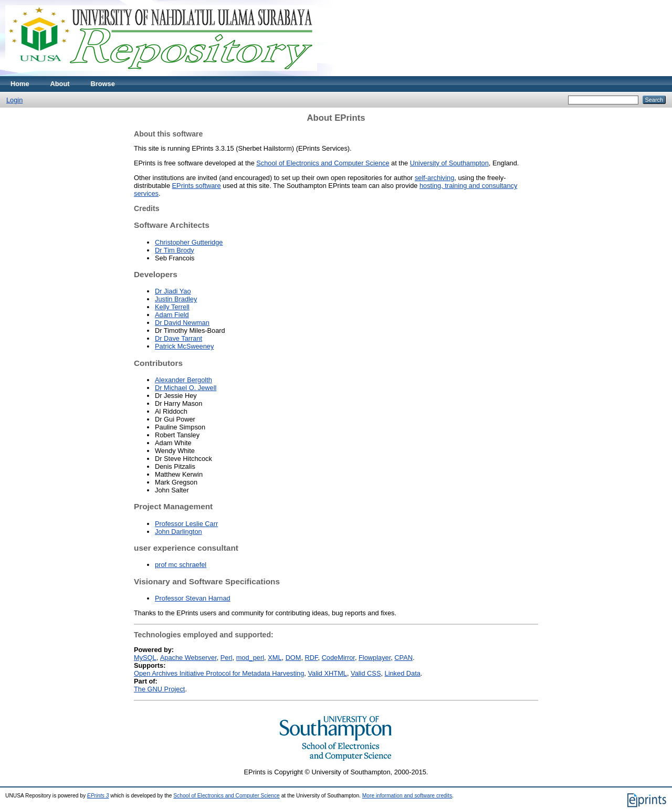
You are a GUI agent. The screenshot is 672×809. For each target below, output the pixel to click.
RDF (312, 658)
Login (14, 100)
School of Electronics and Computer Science (323, 163)
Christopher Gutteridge (189, 242)
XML (275, 658)
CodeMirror (338, 658)
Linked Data (403, 673)
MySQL (145, 658)
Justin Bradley (176, 299)
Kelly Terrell (172, 307)
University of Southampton (449, 163)
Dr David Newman (182, 323)
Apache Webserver (188, 658)
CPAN (403, 658)
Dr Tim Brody (175, 250)
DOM (293, 658)
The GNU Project (159, 689)
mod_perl (250, 658)
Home (20, 84)
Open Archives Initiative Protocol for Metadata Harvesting (219, 673)
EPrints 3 (98, 796)
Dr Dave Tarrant (178, 338)
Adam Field (172, 315)
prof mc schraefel (181, 565)
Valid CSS (366, 673)
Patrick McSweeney (184, 346)
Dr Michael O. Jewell (186, 388)
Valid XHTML (327, 673)
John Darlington (178, 532)
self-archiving (434, 178)
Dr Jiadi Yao (173, 291)
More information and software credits (407, 796)
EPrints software (197, 186)
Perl (227, 658)
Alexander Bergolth (183, 380)
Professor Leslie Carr (186, 524)
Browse (103, 84)
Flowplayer (375, 658)
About (60, 84)
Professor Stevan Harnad (193, 598)
